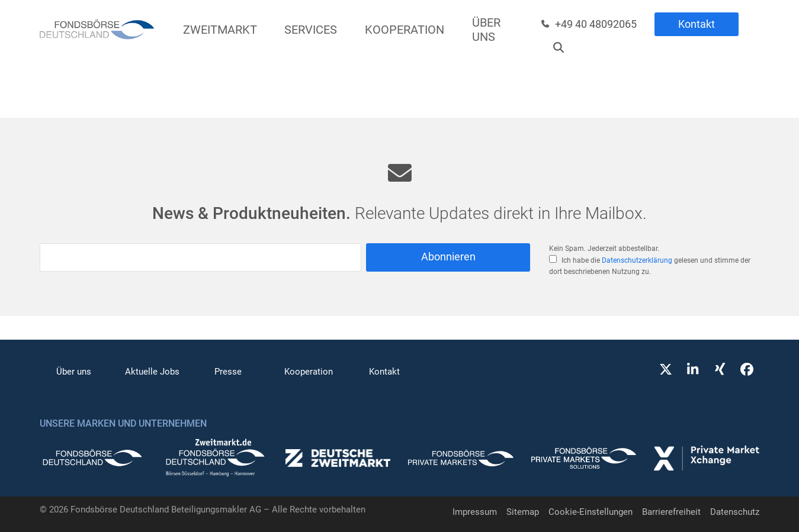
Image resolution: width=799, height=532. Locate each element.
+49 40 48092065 (596, 24)
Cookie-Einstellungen (591, 512)
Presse (228, 372)
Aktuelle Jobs (152, 372)
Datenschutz (735, 512)
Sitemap (523, 512)
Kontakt (697, 24)
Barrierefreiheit (671, 512)
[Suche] (559, 47)
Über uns (74, 372)
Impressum (475, 512)
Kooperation (309, 372)
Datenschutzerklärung (637, 260)
